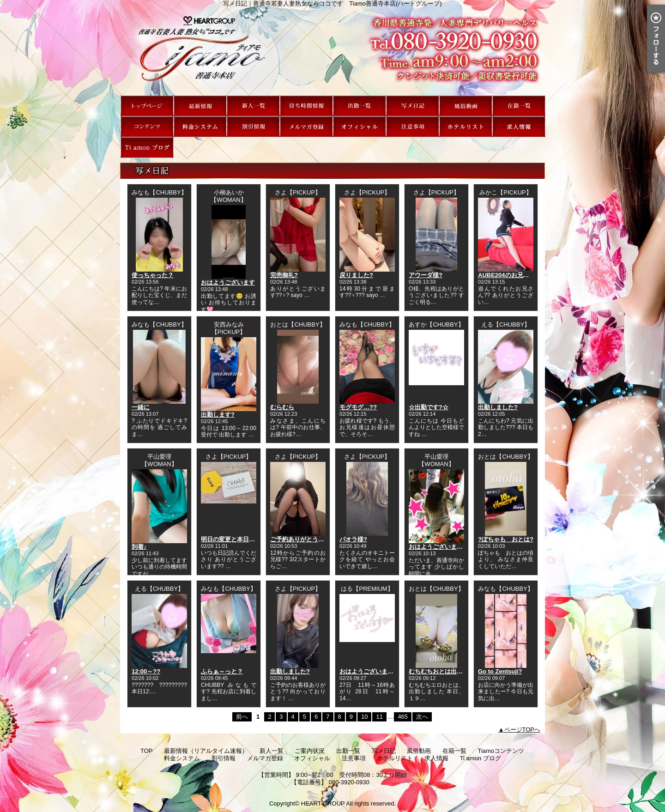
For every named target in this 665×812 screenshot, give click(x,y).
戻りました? (356, 275)
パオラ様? (353, 539)
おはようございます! (437, 547)
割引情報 (253, 127)
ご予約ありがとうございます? (311, 539)
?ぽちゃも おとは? (506, 539)
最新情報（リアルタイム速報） (200, 106)
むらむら (282, 407)
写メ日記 (413, 106)
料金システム (200, 127)
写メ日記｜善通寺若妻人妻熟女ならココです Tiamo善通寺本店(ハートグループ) (332, 51)
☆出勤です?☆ (429, 407)
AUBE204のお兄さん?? (510, 275)
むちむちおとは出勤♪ (437, 671)
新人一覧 (253, 106)
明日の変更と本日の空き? (236, 539)
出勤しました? (498, 407)
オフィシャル (360, 127)
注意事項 (413, 127)
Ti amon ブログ (147, 148)
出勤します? (218, 415)
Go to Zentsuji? (500, 671)
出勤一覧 (360, 106)
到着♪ (139, 547)
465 (403, 717)
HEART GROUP (323, 803)
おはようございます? (368, 671)
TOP (147, 106)
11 (379, 717)
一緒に (141, 407)
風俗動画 (466, 106)
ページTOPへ (523, 730)
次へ (422, 717)
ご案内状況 (306, 106)
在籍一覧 (519, 106)
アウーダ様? (426, 275)
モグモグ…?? (358, 407)
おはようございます (228, 282)
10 (364, 717)
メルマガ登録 (306, 127)
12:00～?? (146, 671)
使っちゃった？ (153, 275)
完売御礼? (284, 275)
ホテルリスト (466, 127)
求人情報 (519, 127)
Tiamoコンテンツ (147, 127)
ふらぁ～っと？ (222, 671)
